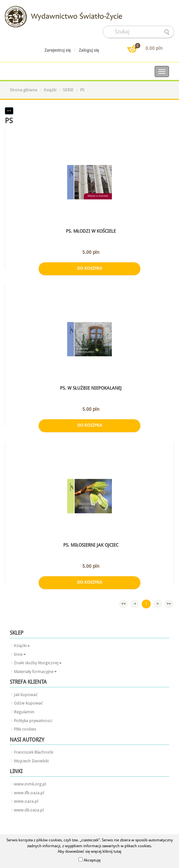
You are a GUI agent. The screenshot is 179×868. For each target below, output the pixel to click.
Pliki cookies (25, 729)
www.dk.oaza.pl (29, 810)
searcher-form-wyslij (167, 32)
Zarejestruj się (58, 50)
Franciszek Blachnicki (34, 752)
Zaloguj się (89, 50)
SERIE (68, 90)
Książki (50, 90)
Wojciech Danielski (31, 761)
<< (9, 111)
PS (82, 90)
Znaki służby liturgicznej (38, 663)
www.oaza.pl (26, 801)
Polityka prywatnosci (33, 721)
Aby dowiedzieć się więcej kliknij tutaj (89, 851)
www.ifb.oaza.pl (29, 793)
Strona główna (24, 90)
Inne (20, 654)
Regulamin (24, 712)
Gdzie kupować (28, 703)
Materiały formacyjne (35, 672)
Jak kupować (26, 695)
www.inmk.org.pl (30, 784)
